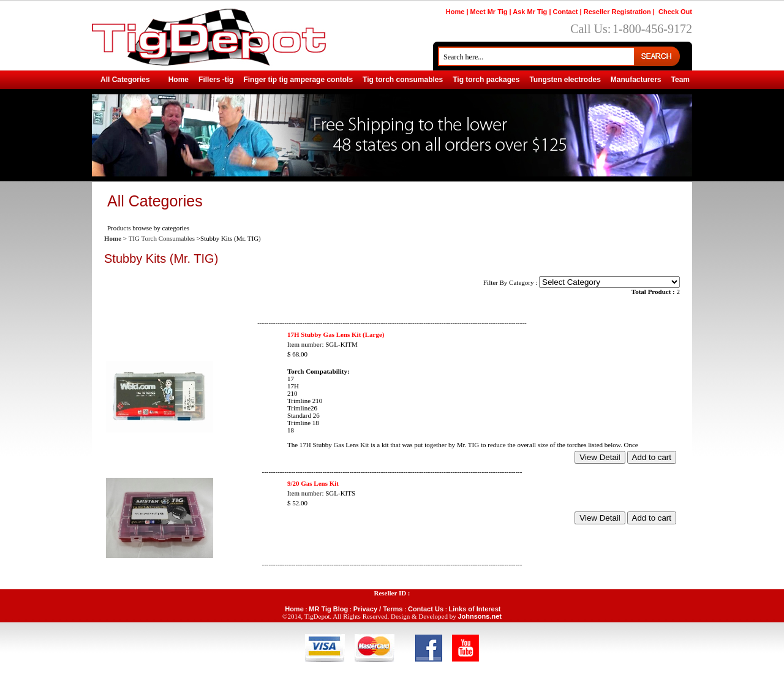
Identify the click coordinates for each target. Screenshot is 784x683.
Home (455, 12)
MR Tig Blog (328, 609)
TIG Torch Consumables (162, 238)
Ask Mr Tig (530, 12)
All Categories (125, 80)
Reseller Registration (617, 12)
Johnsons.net (480, 616)
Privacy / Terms (378, 609)
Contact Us (426, 609)
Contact (566, 12)
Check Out (675, 12)
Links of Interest (475, 609)
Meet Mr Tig (489, 12)
